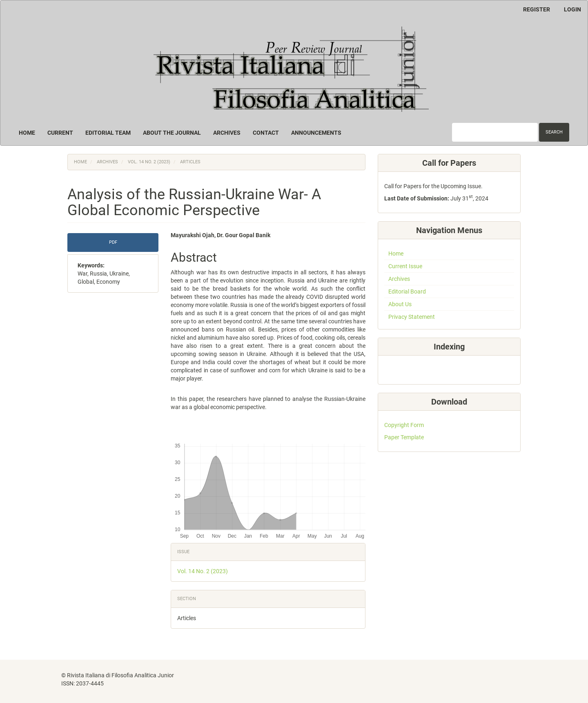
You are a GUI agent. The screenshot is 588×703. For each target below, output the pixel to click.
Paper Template (404, 437)
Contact (266, 133)
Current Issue (405, 266)
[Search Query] (495, 132)
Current (60, 133)
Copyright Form (404, 425)
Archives (227, 133)
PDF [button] (113, 242)
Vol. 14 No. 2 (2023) (149, 162)
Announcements (316, 133)
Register (537, 9)
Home (27, 133)
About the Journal (172, 133)
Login (572, 9)
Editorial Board (407, 291)
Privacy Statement (412, 317)
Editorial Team (108, 133)
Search (554, 132)
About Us (400, 304)
